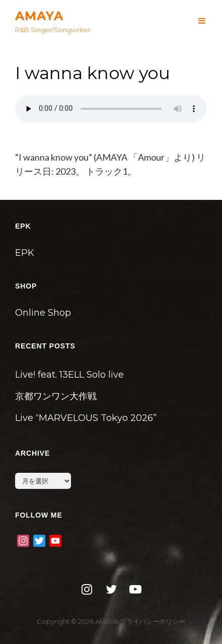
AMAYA (39, 16)
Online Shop (43, 313)
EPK (25, 253)
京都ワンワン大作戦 (56, 396)
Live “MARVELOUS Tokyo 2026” (86, 418)
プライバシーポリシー (153, 621)
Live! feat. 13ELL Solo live (69, 375)
